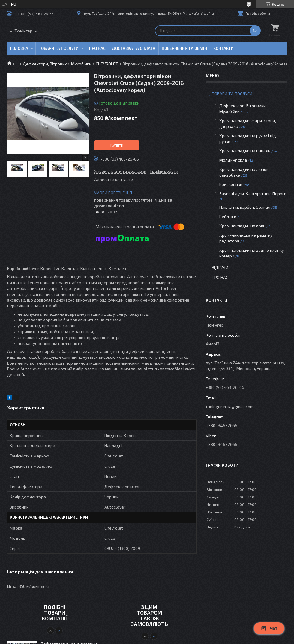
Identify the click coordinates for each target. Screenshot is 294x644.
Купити (117, 145)
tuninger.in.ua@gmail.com (230, 407)
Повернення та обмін (184, 48)
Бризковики (231, 184)
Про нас (97, 48)
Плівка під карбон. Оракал (245, 207)
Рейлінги (228, 216)
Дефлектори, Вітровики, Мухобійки (57, 64)
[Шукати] (255, 31)
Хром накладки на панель (245, 151)
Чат (269, 628)
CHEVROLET (107, 64)
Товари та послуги (59, 48)
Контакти (223, 48)
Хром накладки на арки (242, 226)
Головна (19, 48)
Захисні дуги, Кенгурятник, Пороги (253, 194)
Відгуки (220, 267)
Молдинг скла (233, 160)
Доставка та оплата (134, 48)
